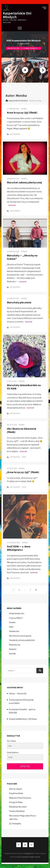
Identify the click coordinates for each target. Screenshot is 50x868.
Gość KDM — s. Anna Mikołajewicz (19, 548)
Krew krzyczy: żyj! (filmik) (22, 112)
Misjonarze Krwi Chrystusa (20, 798)
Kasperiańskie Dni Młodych (17, 15)
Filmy (24, 457)
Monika (24, 109)
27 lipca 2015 (12, 381)
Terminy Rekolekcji (17, 811)
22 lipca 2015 (12, 468)
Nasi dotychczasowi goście (20, 636)
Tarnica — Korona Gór (18, 694)
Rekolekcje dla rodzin (18, 807)
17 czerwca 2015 (13, 542)
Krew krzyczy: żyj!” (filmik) (23, 472)
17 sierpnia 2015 (13, 109)
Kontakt (12, 654)
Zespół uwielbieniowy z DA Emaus (23, 719)
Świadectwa (14, 631)
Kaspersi (13, 649)
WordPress (14, 857)
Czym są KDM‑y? (16, 618)
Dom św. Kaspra (16, 789)
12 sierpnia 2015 (13, 252)
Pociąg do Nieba (16, 802)
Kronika (12, 622)
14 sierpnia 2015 (13, 179)
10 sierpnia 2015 (13, 298)
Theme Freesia (40, 853)
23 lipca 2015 (12, 425)
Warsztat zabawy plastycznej (24, 182)
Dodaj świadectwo (17, 613)
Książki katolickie (16, 793)
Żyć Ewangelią (15, 823)
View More (12, 205)
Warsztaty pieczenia (19, 302)
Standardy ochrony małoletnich (22, 640)
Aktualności (15, 134)
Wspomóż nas (15, 645)
